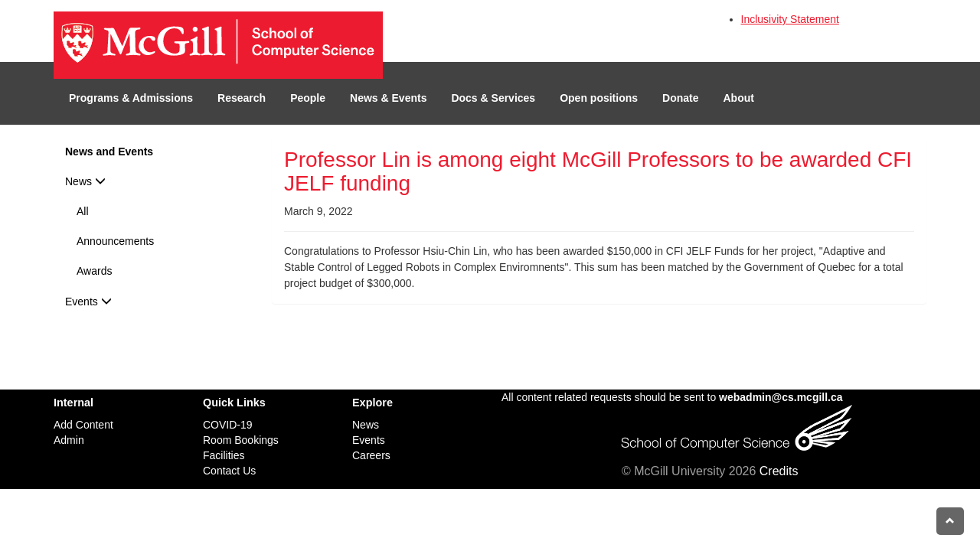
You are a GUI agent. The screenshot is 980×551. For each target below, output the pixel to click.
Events (88, 302)
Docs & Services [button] (493, 98)
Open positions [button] (599, 98)
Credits (779, 471)
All (83, 211)
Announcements (115, 241)
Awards (94, 271)
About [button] (739, 98)
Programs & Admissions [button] (131, 98)
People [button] (308, 98)
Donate (680, 98)
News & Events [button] (388, 98)
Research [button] (242, 98)
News (85, 181)
